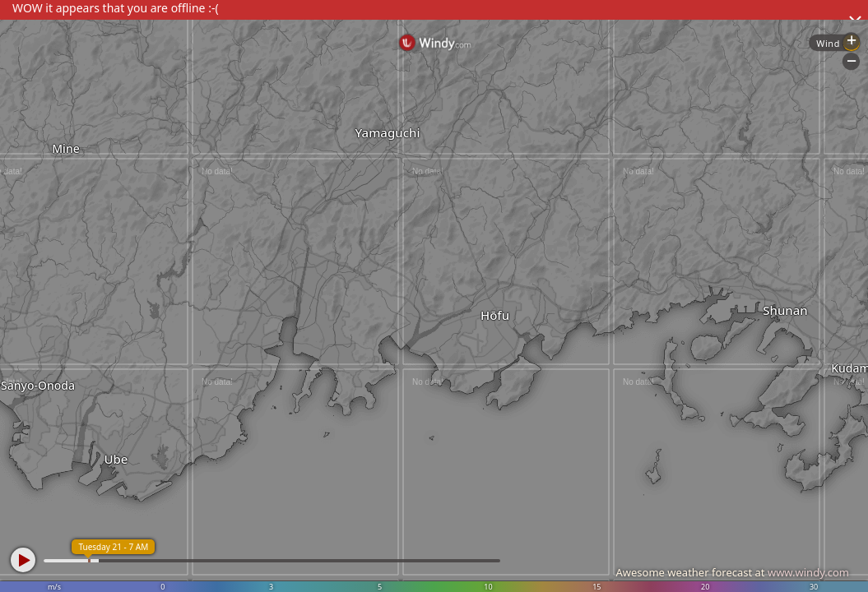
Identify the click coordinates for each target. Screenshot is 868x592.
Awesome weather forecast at (732, 572)
